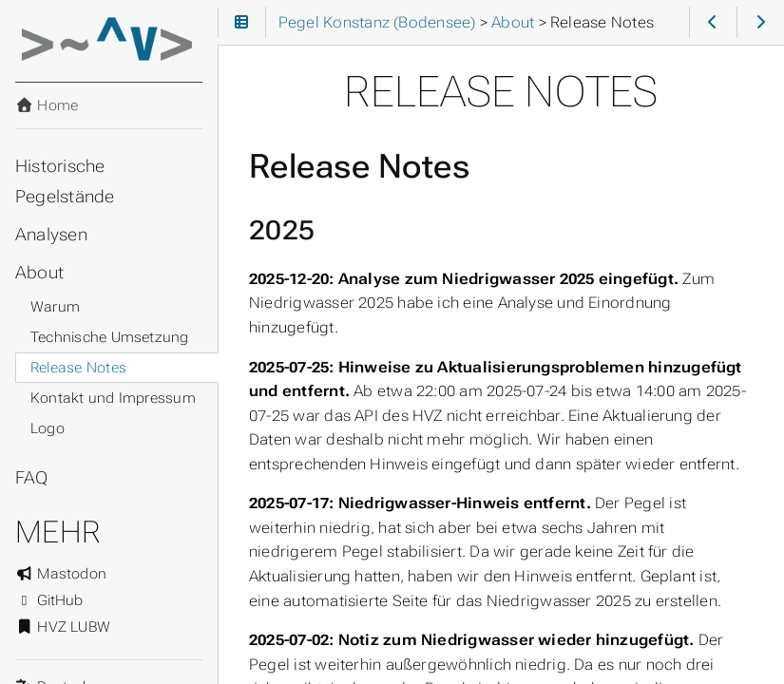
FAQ (32, 478)
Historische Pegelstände (65, 181)
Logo (48, 428)
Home (47, 105)
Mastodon (61, 574)
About (39, 273)
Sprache (38, 675)
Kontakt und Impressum (113, 398)
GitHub (49, 600)
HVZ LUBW (63, 627)
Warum (55, 307)
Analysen (51, 235)
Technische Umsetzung (110, 337)
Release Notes (78, 368)
